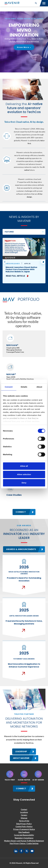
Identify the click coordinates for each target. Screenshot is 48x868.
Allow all (24, 466)
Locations (24, 812)
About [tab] (39, 387)
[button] (36, 3)
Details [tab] (24, 387)
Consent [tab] (9, 387)
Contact (24, 809)
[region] (24, 42)
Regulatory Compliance (24, 838)
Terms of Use (24, 821)
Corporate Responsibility (24, 835)
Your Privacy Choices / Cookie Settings (24, 843)
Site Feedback (24, 832)
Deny (24, 483)
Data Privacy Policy (24, 824)
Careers (24, 815)
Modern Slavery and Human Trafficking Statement (24, 841)
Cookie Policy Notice (24, 826)
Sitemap (24, 818)
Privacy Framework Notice (24, 829)
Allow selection (24, 474)
